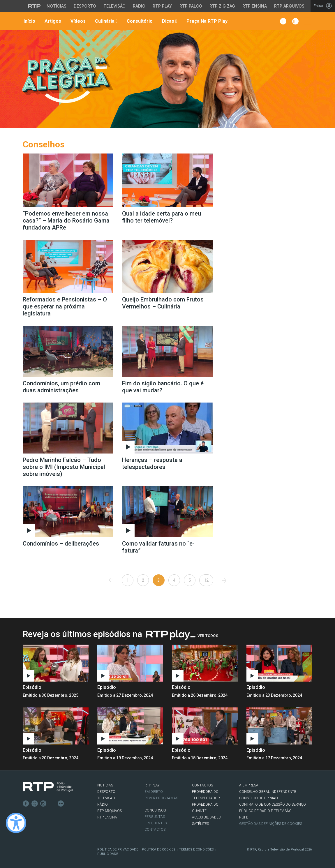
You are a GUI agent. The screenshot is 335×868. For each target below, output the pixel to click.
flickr (61, 804)
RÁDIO (103, 805)
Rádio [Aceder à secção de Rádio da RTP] (139, 6)
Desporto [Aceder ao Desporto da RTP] (85, 6)
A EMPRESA (249, 785)
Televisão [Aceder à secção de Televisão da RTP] (114, 6)
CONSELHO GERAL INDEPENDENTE (268, 792)
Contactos (155, 830)
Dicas (169, 21)
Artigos (52, 21)
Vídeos (77, 21)
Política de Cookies (159, 850)
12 (206, 580)
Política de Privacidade (118, 850)
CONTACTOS (202, 785)
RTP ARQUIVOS (110, 811)
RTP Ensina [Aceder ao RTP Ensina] (255, 6)
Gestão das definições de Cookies (271, 824)
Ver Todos (208, 636)
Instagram (43, 804)
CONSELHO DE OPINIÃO (259, 798)
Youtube (52, 804)
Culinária (105, 21)
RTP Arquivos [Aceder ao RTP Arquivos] (289, 6)
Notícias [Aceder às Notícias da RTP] (57, 6)
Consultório (139, 21)
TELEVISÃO (106, 798)
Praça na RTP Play (206, 21)
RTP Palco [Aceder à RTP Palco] (191, 6)
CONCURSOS (155, 810)
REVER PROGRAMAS (161, 798)
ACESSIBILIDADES (206, 817)
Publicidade (108, 854)
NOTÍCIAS (105, 785)
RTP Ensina (107, 817)
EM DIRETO (154, 792)
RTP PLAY (152, 785)
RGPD (244, 817)
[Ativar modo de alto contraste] (16, 823)
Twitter (35, 804)
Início (29, 21)
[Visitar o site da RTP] (34, 6)
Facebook (26, 804)
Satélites (200, 824)
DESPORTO (106, 792)
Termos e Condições (196, 850)
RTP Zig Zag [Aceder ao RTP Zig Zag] (222, 6)
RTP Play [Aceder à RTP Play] (162, 6)
